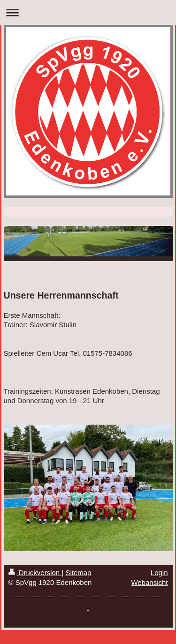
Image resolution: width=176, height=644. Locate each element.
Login (159, 573)
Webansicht (149, 582)
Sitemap (78, 573)
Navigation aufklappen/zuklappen (88, 12)
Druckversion (35, 573)
